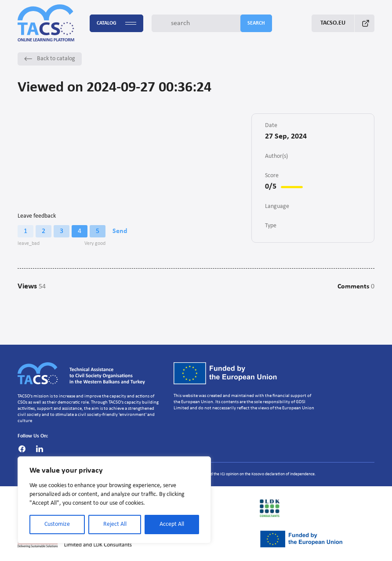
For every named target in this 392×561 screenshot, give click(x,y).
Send (120, 231)
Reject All (115, 524)
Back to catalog (50, 59)
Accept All (172, 524)
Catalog (116, 24)
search (256, 23)
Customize (57, 524)
